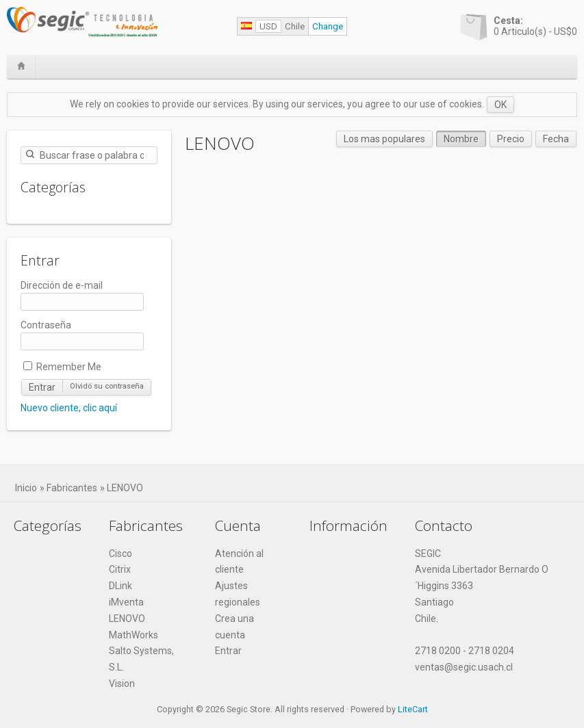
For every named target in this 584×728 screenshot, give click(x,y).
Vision (122, 684)
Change (328, 26)
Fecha (556, 139)
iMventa (126, 602)
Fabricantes (72, 488)
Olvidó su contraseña (107, 386)
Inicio (26, 488)
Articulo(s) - (535, 26)
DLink (120, 586)
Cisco (120, 554)
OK (500, 105)
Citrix (120, 569)
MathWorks (134, 635)
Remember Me (62, 367)
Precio (511, 139)
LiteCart (413, 709)
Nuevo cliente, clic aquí (69, 408)
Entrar (42, 387)
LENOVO (125, 488)
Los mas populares (384, 139)
